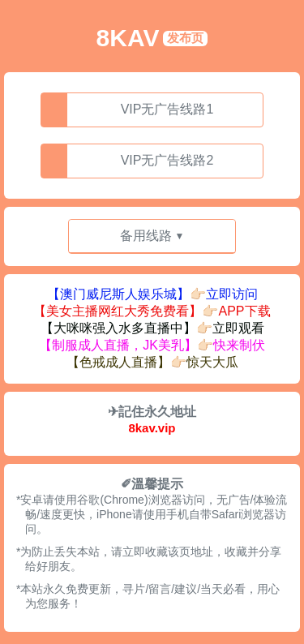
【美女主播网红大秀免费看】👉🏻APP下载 (152, 311)
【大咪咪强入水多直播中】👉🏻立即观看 (152, 328)
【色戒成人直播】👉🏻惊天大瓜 (152, 362)
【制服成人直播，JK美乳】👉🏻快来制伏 (152, 345)
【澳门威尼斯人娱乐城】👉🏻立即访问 (152, 294)
